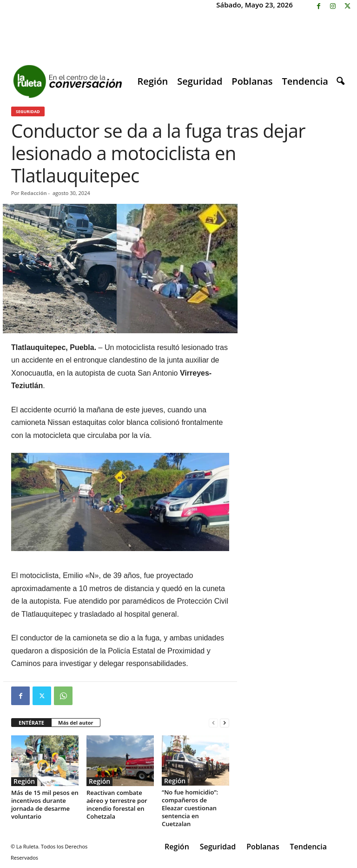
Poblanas (252, 81)
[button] (340, 81)
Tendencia (305, 81)
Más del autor (76, 723)
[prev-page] (213, 723)
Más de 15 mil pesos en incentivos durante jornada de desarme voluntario (45, 804)
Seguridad (200, 81)
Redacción (34, 193)
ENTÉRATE (31, 723)
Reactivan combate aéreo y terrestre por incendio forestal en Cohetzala (117, 804)
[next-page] (225, 723)
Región (152, 81)
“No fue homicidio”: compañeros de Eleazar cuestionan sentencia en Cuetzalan (190, 808)
